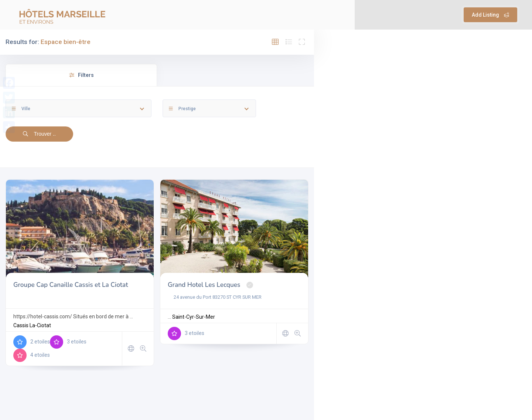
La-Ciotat (40, 325)
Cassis (21, 325)
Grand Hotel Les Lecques (204, 285)
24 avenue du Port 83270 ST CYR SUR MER (215, 297)
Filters (81, 75)
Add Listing (490, 15)
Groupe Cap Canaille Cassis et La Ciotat (71, 285)
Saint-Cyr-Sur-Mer (194, 317)
